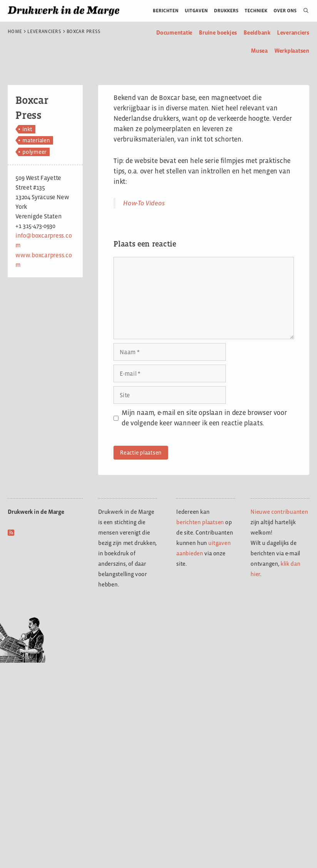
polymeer (34, 152)
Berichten (166, 11)
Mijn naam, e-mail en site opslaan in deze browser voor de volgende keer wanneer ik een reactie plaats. (204, 418)
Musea (259, 51)
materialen (36, 140)
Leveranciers (44, 32)
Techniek (256, 11)
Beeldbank (257, 32)
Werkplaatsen (292, 51)
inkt (27, 129)
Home (15, 32)
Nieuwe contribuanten (279, 512)
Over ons (285, 11)
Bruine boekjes (218, 32)
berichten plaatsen (200, 522)
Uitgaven (196, 11)
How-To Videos (144, 203)
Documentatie (174, 32)
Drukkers (226, 11)
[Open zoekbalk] (303, 11)
